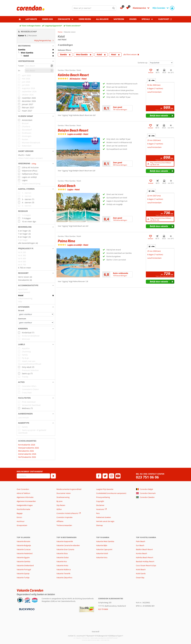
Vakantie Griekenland (25, 565)
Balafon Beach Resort (144, 549)
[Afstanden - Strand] (36, 314)
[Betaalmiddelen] (27, 609)
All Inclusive (102, 19)
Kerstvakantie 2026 (27, 445)
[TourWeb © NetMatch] (96, 631)
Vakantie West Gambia (105, 541)
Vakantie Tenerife (63, 573)
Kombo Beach (142, 553)
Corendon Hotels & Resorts (67, 513)
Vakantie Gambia (23, 561)
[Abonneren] (53, 476)
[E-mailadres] (33, 476)
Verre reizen (85, 19)
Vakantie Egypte (23, 557)
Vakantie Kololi (102, 553)
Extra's (19, 517)
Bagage (20, 513)
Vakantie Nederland (25, 553)
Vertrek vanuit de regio (105, 521)
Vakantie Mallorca (64, 569)
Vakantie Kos (62, 561)
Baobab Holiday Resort (145, 561)
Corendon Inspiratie (64, 517)
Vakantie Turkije (23, 577)
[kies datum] (39, 66)
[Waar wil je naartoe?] (94, 8)
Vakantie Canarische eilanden (68, 545)
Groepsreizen (22, 525)
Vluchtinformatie (23, 509)
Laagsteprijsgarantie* (53, 26)
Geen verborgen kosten (31, 26)
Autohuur (21, 521)
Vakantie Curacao (24, 549)
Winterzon (119, 19)
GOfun (59, 509)
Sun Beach (140, 545)
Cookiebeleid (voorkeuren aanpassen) (111, 493)
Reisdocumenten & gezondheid (69, 489)
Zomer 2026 (47, 19)
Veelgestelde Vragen (25, 505)
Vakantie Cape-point (104, 549)
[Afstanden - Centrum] (36, 323)
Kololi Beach (141, 569)
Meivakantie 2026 (26, 451)
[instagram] (112, 476)
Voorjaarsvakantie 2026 (29, 448)
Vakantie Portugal (24, 569)
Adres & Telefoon (23, 493)
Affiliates (60, 521)
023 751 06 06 (147, 477)
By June (59, 501)
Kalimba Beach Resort (145, 557)
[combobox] (94, 8)
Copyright (100, 501)
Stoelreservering (63, 497)
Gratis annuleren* (73, 26)
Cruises (133, 19)
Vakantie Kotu (102, 557)
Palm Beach (141, 541)
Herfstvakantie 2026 (27, 457)
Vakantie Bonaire (23, 541)
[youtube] (118, 476)
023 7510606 (103, 609)
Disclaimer (100, 505)
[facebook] (99, 476)
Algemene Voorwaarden (26, 501)
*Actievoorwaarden (64, 525)
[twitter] (105, 476)
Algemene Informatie (25, 497)
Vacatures (100, 509)
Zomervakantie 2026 (27, 454)
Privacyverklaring (103, 497)
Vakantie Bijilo (102, 545)
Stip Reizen (61, 505)
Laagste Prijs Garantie (105, 489)
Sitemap (99, 525)
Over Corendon (23, 489)
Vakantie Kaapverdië (65, 541)
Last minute (31, 19)
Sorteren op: (143, 63)
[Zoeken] (114, 8)
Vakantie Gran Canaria (65, 549)
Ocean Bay (140, 577)
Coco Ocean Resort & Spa (146, 565)
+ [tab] (151, 80)
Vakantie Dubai (63, 557)
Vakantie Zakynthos (64, 577)
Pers (98, 513)
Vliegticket (164, 19)
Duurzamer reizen (64, 493)
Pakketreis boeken (104, 517)
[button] (36, 46)
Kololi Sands (141, 573)
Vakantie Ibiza (62, 553)
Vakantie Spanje (23, 573)
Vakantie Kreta (62, 565)
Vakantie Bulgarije (24, 545)
